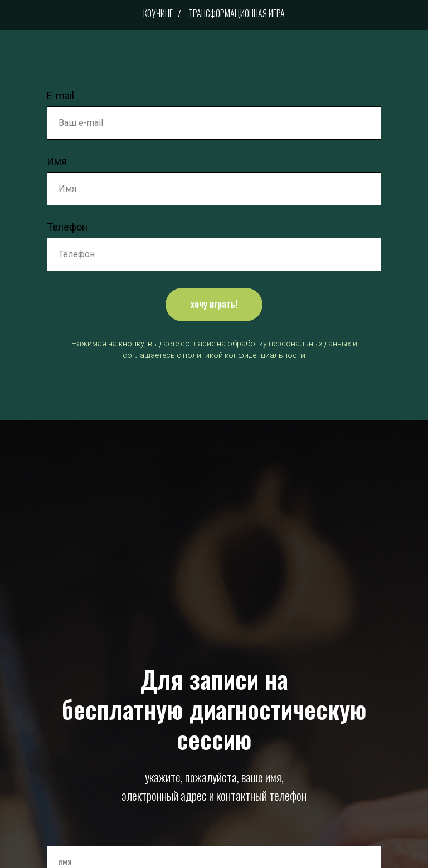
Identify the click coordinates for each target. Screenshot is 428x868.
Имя (57, 161)
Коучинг (158, 14)
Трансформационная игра (237, 14)
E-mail (60, 95)
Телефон (67, 227)
